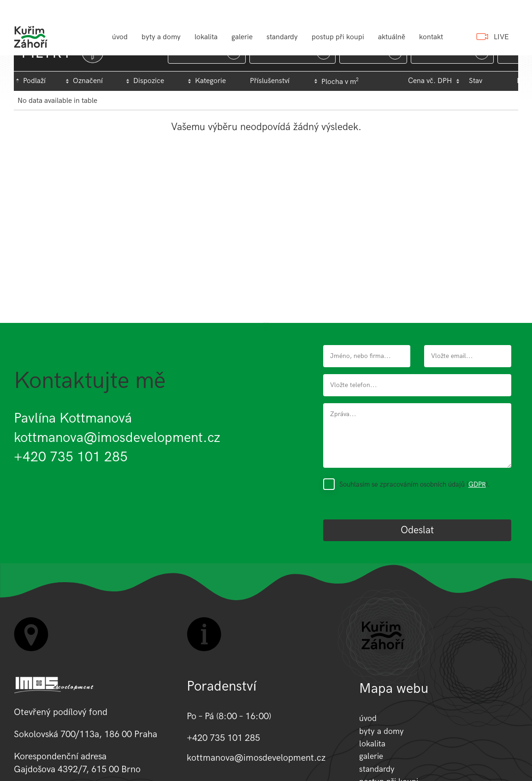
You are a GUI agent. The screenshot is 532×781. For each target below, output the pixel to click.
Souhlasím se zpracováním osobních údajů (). (415, 484)
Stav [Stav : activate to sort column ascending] (476, 81)
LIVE (501, 37)
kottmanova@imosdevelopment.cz (117, 438)
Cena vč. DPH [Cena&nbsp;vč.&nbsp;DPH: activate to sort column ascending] (430, 81)
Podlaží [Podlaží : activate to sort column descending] (34, 81)
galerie (242, 37)
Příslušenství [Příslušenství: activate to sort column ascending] (270, 81)
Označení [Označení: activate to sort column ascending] (88, 81)
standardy (282, 37)
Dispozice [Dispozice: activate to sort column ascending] (149, 81)
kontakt (431, 37)
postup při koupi (338, 37)
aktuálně (392, 37)
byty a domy (161, 37)
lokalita (206, 37)
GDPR (477, 484)
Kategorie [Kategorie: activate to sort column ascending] (210, 81)
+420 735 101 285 (71, 457)
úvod (120, 37)
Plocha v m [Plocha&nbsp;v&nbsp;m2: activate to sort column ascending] (340, 82)
